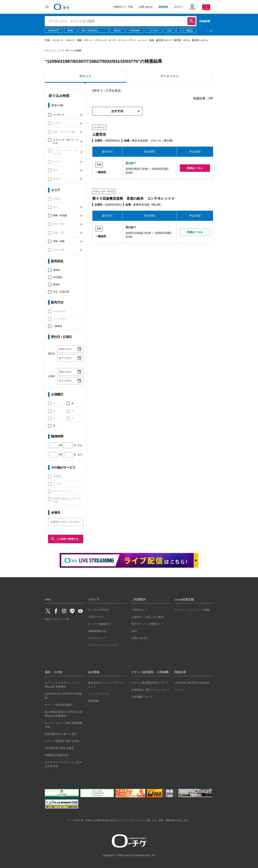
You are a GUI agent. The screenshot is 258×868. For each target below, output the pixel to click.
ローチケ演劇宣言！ (100, 624)
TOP (47, 40)
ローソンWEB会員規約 (58, 705)
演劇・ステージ (85, 40)
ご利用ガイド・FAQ (123, 7)
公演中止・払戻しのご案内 (147, 617)
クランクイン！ (97, 638)
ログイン (179, 7)
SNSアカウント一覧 (57, 619)
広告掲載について (142, 697)
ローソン (180, 690)
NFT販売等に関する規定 (59, 748)
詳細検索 (205, 21)
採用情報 (93, 701)
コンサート (58, 40)
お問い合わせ (146, 7)
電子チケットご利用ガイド (147, 624)
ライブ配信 (186, 31)
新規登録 (163, 7)
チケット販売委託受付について (150, 683)
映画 (152, 40)
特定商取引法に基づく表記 (61, 734)
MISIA (117, 31)
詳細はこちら (195, 168)
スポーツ (70, 40)
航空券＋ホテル (200, 40)
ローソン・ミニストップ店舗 (192, 610)
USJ (169, 31)
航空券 (178, 40)
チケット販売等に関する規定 (62, 741)
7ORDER (134, 31)
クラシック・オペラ (105, 40)
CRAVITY (54, 31)
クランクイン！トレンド (103, 645)
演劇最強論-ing (97, 631)
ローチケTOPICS (98, 610)
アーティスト (170, 76)
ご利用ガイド (139, 610)
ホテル (187, 40)
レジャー (143, 40)
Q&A (134, 631)
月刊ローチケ (96, 617)
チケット (85, 76)
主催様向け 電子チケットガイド (150, 690)
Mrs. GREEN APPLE (89, 31)
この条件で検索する (64, 539)
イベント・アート (127, 40)
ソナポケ (153, 31)
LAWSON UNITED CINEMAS (192, 683)
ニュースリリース (99, 694)
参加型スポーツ (164, 40)
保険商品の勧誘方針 (57, 755)
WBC (71, 31)
